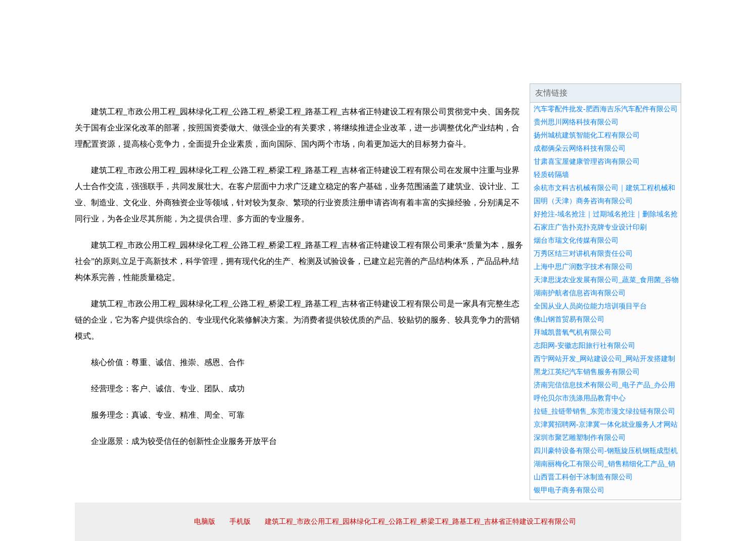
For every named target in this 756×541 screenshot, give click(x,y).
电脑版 (205, 522)
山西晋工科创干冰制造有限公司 (583, 477)
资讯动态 (592, 71)
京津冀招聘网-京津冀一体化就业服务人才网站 (606, 424)
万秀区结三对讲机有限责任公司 (583, 254)
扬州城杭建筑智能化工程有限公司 (587, 135)
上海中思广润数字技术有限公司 (583, 267)
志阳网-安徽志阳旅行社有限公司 (584, 346)
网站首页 (107, 71)
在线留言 (653, 71)
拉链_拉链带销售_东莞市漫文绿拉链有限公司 (604, 411)
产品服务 (289, 71)
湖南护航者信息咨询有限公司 (580, 293)
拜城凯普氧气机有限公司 (573, 332)
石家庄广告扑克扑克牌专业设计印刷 (590, 227)
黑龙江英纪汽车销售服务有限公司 (587, 372)
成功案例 (350, 71)
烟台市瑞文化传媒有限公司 (576, 240)
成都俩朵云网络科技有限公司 (580, 148)
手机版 (240, 522)
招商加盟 (410, 71)
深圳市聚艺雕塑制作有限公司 (580, 438)
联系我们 (532, 71)
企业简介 (168, 71)
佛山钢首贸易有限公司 (569, 319)
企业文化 (228, 71)
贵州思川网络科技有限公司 (576, 122)
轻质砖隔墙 (551, 175)
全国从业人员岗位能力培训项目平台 (590, 306)
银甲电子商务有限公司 (569, 490)
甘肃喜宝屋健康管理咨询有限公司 (587, 162)
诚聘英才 (471, 71)
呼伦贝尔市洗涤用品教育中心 (580, 398)
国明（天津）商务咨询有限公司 (583, 201)
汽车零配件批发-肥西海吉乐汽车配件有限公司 (606, 109)
